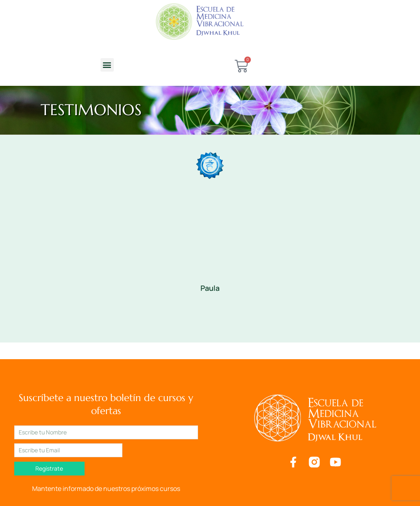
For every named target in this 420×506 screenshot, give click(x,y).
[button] (107, 65)
